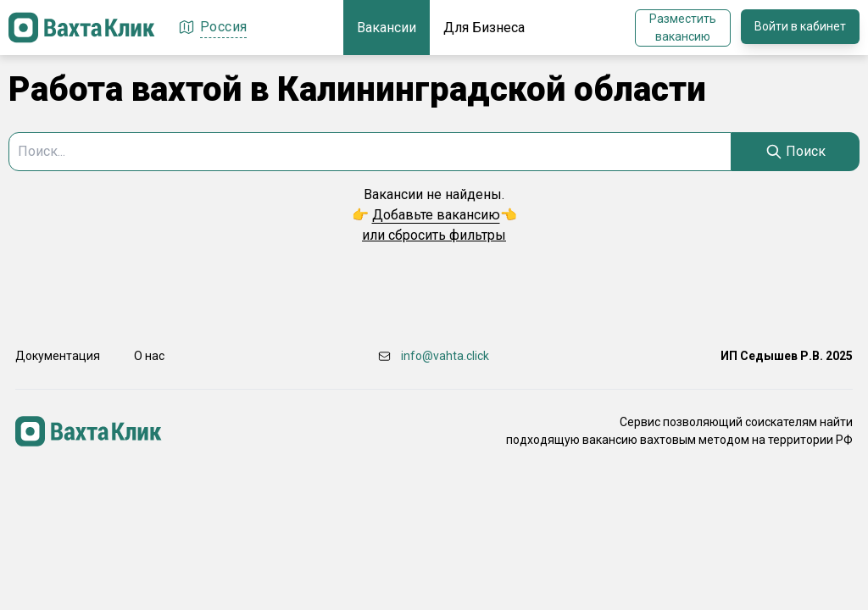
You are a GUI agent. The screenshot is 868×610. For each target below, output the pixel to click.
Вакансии (387, 28)
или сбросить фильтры (434, 235)
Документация (58, 356)
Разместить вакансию (683, 28)
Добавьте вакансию (436, 215)
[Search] (796, 152)
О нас (149, 356)
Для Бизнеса (484, 28)
